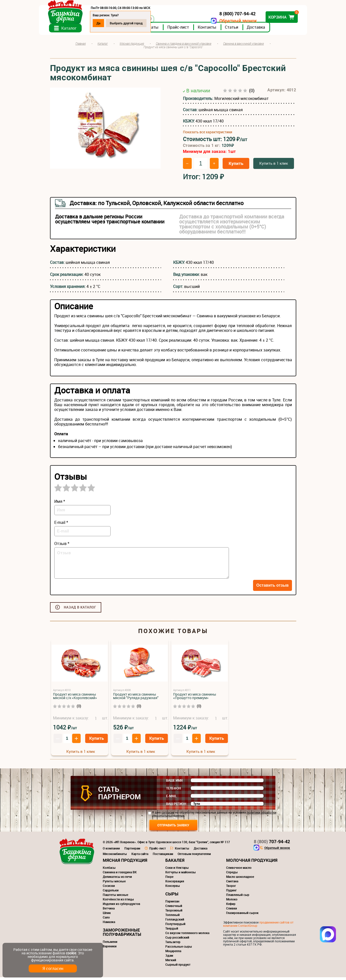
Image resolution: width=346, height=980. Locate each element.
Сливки (232, 911)
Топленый (172, 917)
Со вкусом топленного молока (187, 936)
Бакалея (175, 863)
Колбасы (109, 870)
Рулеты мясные (114, 884)
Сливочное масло (239, 870)
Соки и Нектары (177, 870)
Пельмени (110, 944)
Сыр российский (177, 940)
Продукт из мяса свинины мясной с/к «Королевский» (75, 699)
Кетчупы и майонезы (181, 875)
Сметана (232, 884)
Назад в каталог (80, 610)
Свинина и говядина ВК (120, 875)
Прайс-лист (189, 30)
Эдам (169, 958)
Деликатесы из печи (117, 879)
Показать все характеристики (208, 135)
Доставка (267, 30)
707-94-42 (272, 844)
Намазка (109, 925)
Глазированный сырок (242, 915)
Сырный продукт (178, 967)
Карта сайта (140, 856)
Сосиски (109, 888)
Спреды (232, 875)
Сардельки (111, 893)
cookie (71, 953)
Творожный (174, 913)
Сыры (172, 897)
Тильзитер (173, 945)
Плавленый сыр (238, 897)
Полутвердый (175, 927)
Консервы (173, 888)
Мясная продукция (125, 863)
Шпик (107, 915)
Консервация (175, 884)
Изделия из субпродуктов (121, 906)
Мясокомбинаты (115, 856)
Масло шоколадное (240, 879)
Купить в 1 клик (274, 166)
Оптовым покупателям (194, 856)
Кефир (231, 906)
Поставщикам (163, 856)
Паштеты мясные (115, 897)
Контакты (218, 30)
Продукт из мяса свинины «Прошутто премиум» (195, 699)
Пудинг (231, 893)
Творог (231, 888)
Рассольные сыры (179, 949)
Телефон (174, 791)
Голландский (175, 922)
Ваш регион (176, 807)
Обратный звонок (227, 21)
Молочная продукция (252, 863)
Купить (236, 166)
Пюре (169, 879)
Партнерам (132, 851)
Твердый (172, 931)
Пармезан (172, 904)
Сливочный (174, 908)
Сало (106, 920)
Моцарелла (173, 954)
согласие (168, 815)
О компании (111, 851)
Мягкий (171, 963)
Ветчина (109, 911)
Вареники (110, 949)
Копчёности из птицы (118, 902)
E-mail (171, 799)
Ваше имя (174, 783)
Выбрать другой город (137, 23)
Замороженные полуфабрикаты (122, 935)
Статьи (243, 30)
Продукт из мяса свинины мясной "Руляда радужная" (136, 699)
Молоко (232, 902)
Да (109, 23)
